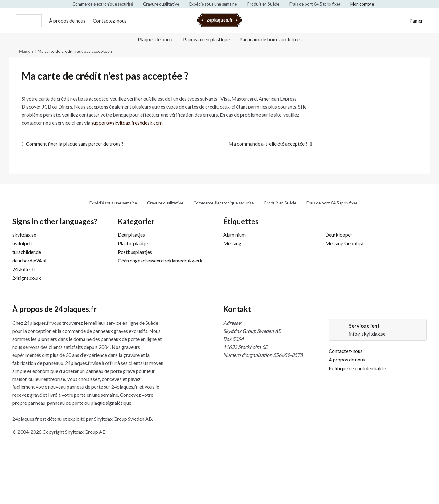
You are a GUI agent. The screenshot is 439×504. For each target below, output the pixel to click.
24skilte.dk (24, 269)
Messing (232, 243)
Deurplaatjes (131, 235)
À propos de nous (67, 21)
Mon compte (362, 4)
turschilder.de (27, 252)
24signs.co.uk (27, 278)
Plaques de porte (156, 39)
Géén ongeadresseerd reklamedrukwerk (160, 260)
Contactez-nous (110, 21)
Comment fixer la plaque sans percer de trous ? (75, 144)
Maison (26, 51)
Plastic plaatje (133, 243)
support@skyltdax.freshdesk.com (127, 123)
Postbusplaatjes (135, 252)
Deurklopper (339, 235)
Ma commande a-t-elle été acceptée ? (268, 144)
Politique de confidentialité (357, 368)
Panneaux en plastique (206, 39)
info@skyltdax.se (367, 334)
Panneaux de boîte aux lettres (271, 39)
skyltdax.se (24, 235)
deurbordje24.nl (29, 260)
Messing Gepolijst (345, 243)
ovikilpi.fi (22, 243)
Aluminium (234, 235)
